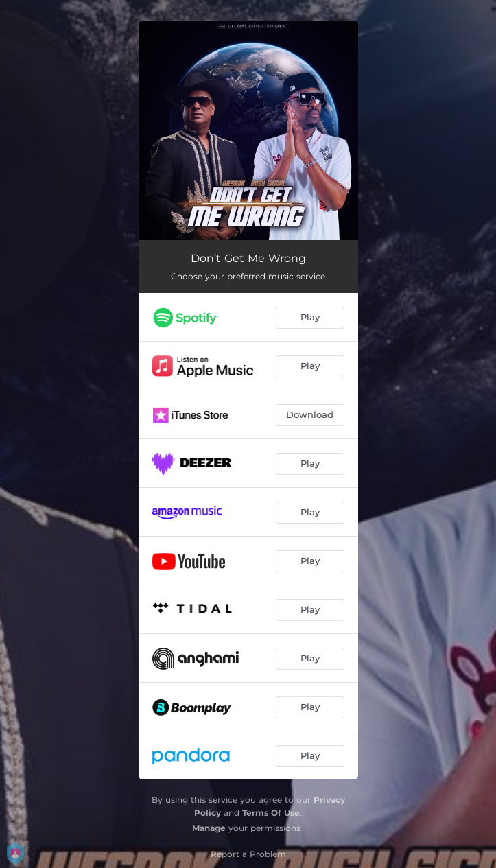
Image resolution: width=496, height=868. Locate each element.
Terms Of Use (271, 813)
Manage (209, 828)
